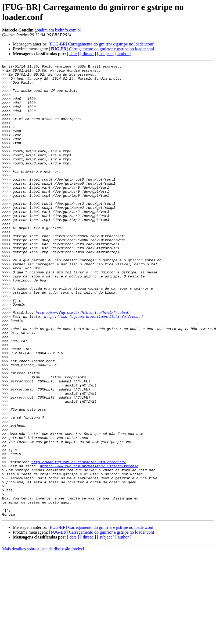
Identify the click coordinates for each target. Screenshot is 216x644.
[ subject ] (106, 54)
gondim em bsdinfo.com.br (58, 30)
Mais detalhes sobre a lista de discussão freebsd (43, 639)
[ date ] (73, 54)
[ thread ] (88, 54)
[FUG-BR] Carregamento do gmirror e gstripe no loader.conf (101, 44)
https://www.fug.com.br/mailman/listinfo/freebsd (93, 367)
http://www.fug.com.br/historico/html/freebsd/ (83, 363)
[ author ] (123, 54)
